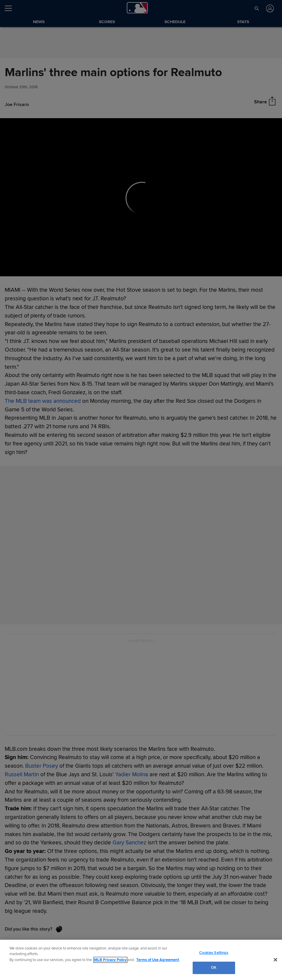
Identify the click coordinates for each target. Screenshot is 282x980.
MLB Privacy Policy (110, 960)
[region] (141, 960)
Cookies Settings (214, 953)
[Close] (275, 960)
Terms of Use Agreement (158, 960)
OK (214, 968)
